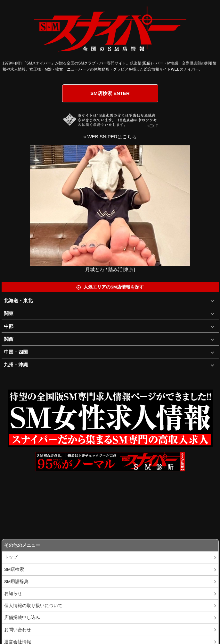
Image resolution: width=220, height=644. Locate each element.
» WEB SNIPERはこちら (110, 137)
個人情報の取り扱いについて (33, 606)
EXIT (154, 126)
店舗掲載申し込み (22, 618)
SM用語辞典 (16, 582)
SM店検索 (14, 569)
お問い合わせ (18, 630)
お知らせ (13, 593)
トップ (11, 557)
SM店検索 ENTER (110, 93)
